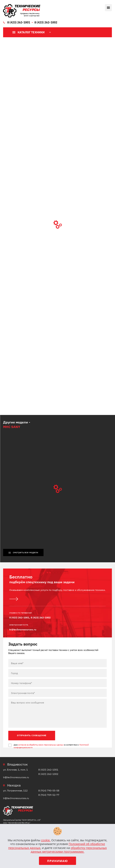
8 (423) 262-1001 (19, 22)
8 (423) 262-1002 (46, 22)
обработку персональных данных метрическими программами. (69, 850)
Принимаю (58, 861)
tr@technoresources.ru (23, 629)
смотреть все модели (25, 552)
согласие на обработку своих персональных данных (41, 745)
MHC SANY (12, 427)
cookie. (46, 840)
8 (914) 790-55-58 (49, 790)
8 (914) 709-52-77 (49, 795)
